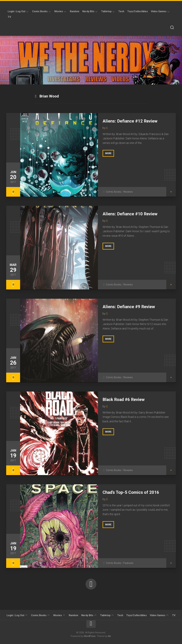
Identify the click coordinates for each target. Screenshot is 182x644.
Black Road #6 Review (127, 399)
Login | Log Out (17, 11)
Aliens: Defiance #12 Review (134, 121)
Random (75, 11)
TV (9, 17)
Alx (109, 636)
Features (129, 563)
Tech (121, 11)
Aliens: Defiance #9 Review (133, 306)
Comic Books (40, 11)
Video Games (159, 11)
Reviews (129, 192)
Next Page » (91, 584)
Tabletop (106, 11)
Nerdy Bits (88, 11)
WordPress (90, 636)
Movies (59, 11)
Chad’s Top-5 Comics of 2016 (135, 492)
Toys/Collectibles (138, 11)
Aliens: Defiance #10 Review (134, 214)
